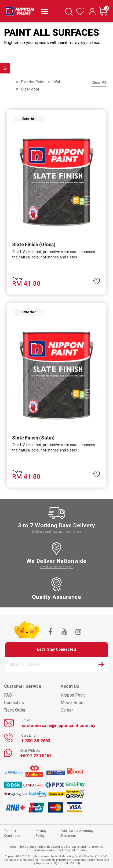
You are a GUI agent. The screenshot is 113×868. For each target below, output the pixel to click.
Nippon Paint (73, 695)
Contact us (14, 703)
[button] (97, 279)
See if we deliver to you (57, 567)
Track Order (15, 710)
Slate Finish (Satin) (33, 438)
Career (67, 710)
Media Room (73, 703)
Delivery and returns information (56, 531)
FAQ (8, 695)
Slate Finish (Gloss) (34, 244)
